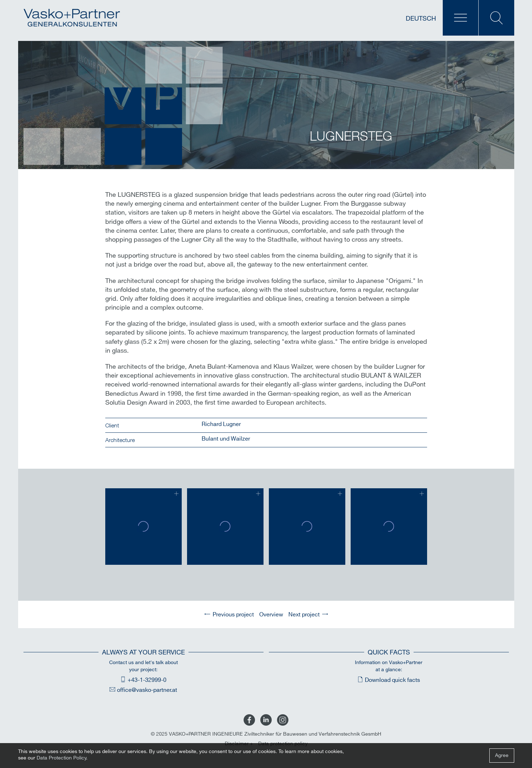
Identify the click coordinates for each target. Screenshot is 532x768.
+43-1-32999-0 (147, 680)
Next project (304, 615)
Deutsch (421, 19)
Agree (502, 755)
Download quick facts (392, 680)
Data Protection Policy (62, 758)
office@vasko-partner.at (147, 690)
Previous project (233, 615)
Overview (271, 615)
